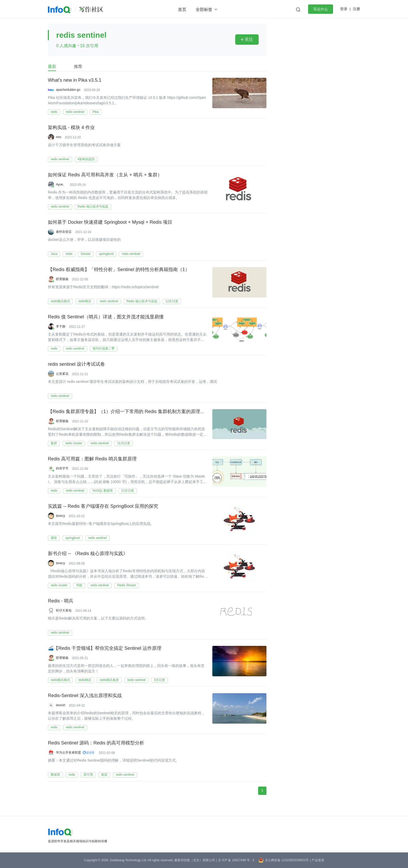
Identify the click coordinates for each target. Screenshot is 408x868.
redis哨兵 (85, 301)
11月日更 (123, 443)
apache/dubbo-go (68, 90)
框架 (104, 775)
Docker (86, 254)
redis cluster (74, 443)
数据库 (55, 775)
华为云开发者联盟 (68, 753)
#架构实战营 (86, 159)
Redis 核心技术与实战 (93, 207)
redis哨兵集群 (109, 680)
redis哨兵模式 (60, 301)
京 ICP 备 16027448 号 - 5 (236, 860)
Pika (96, 112)
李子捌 (61, 326)
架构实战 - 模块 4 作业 (71, 128)
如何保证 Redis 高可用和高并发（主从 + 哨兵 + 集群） (105, 175)
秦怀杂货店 (64, 232)
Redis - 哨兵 (61, 601)
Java (54, 254)
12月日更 (172, 301)
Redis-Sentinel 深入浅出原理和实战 (85, 696)
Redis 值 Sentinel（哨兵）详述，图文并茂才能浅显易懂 (106, 317)
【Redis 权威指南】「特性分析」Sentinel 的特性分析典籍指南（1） (119, 270)
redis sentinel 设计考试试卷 (76, 364)
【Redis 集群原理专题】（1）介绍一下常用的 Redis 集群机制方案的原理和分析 (131, 412)
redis (54, 112)
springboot (106, 254)
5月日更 (160, 680)
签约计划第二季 (104, 349)
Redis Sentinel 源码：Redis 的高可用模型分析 (96, 743)
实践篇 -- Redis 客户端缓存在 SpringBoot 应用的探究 (103, 506)
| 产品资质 (317, 860)
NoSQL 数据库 (103, 491)
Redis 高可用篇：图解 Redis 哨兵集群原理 (92, 459)
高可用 (88, 775)
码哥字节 (62, 468)
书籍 (79, 585)
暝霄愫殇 (62, 279)
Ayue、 (61, 184)
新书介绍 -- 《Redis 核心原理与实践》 (88, 554)
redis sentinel (75, 112)
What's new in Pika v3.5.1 (75, 80)
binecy (60, 516)
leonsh (60, 705)
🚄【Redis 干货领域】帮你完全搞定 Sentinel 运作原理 (105, 648)
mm (59, 137)
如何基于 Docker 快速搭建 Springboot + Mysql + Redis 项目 (110, 222)
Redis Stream (127, 585)
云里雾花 (62, 374)
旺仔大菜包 (64, 610)
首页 (182, 9)
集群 (54, 443)
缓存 (54, 538)
